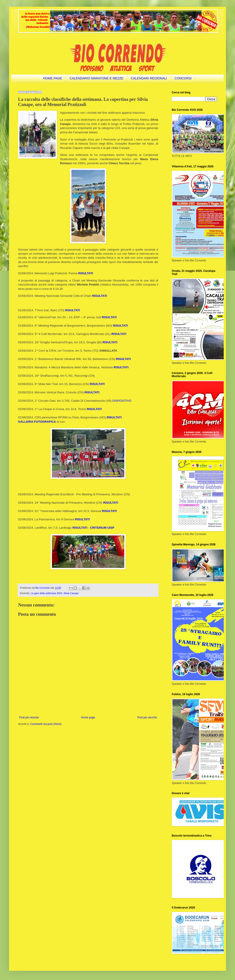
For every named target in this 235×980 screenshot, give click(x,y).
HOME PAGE (53, 78)
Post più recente (29, 717)
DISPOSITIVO (122, 401)
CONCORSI (183, 78)
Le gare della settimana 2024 (46, 593)
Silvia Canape (71, 593)
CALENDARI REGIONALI (149, 78)
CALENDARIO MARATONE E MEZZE (96, 78)
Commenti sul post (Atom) (46, 724)
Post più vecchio (147, 717)
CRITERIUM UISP (102, 528)
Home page (88, 717)
